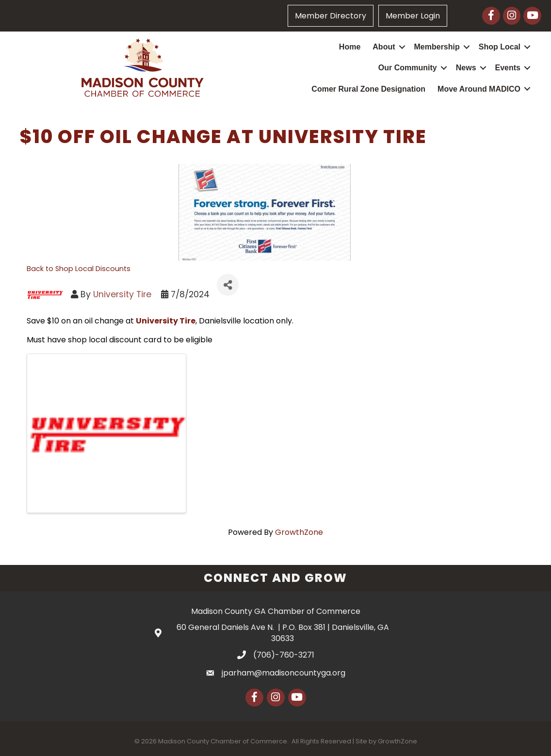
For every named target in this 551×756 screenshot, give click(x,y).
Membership (437, 47)
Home (350, 47)
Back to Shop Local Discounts (79, 269)
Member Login (413, 16)
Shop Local (500, 47)
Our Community (408, 68)
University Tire (122, 294)
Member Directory (331, 16)
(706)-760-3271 (284, 655)
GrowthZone (299, 532)
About (384, 47)
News (466, 68)
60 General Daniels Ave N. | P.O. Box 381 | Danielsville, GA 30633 (283, 633)
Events (508, 68)
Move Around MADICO (479, 89)
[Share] (228, 285)
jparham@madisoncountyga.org (284, 673)
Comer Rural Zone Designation (368, 89)
